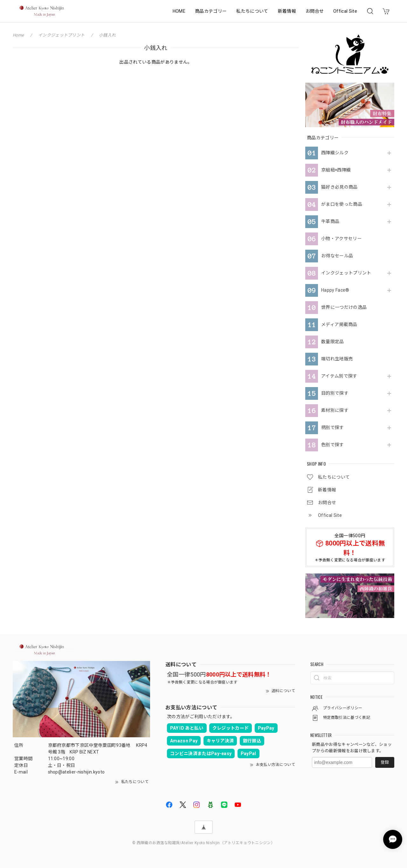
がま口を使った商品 (342, 204)
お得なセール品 (337, 256)
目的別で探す (335, 393)
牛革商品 (330, 221)
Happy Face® (335, 290)
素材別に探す (335, 410)
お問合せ (315, 11)
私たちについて (252, 11)
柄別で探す (333, 427)
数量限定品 (333, 342)
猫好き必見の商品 (339, 187)
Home (18, 35)
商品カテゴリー (211, 11)
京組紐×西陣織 (336, 170)
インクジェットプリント (346, 273)
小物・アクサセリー (341, 239)
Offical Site (345, 11)
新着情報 (287, 11)
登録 (385, 762)
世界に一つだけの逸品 (344, 307)
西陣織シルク (335, 153)
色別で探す (333, 445)
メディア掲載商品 (339, 324)
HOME (179, 11)
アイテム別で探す (339, 376)
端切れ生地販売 (337, 359)
